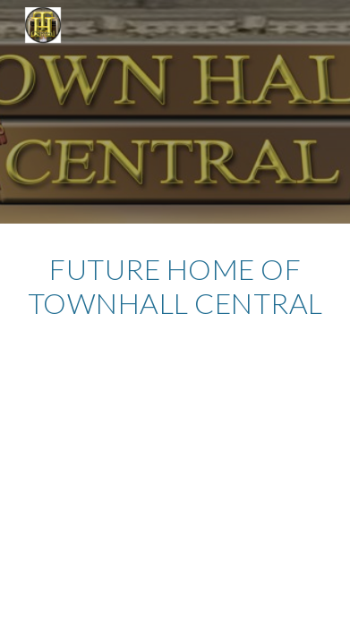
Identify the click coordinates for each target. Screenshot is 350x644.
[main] (175, 295)
